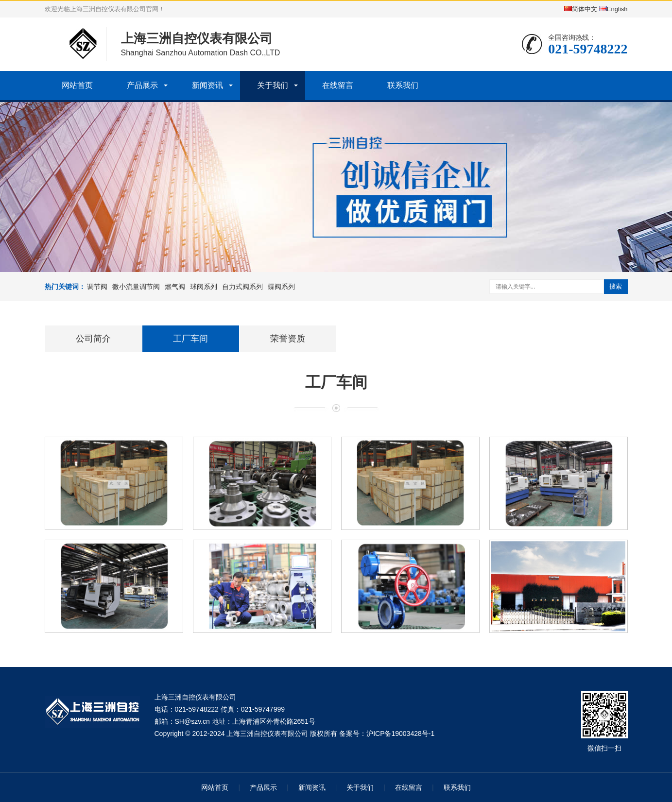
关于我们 (273, 85)
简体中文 (581, 9)
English (613, 9)
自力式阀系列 (242, 287)
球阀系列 (204, 287)
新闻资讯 (207, 85)
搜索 (616, 286)
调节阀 (97, 287)
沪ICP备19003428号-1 (400, 734)
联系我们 (403, 85)
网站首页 (77, 85)
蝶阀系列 (281, 287)
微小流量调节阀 (136, 287)
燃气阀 (175, 287)
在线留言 (338, 85)
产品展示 (142, 85)
